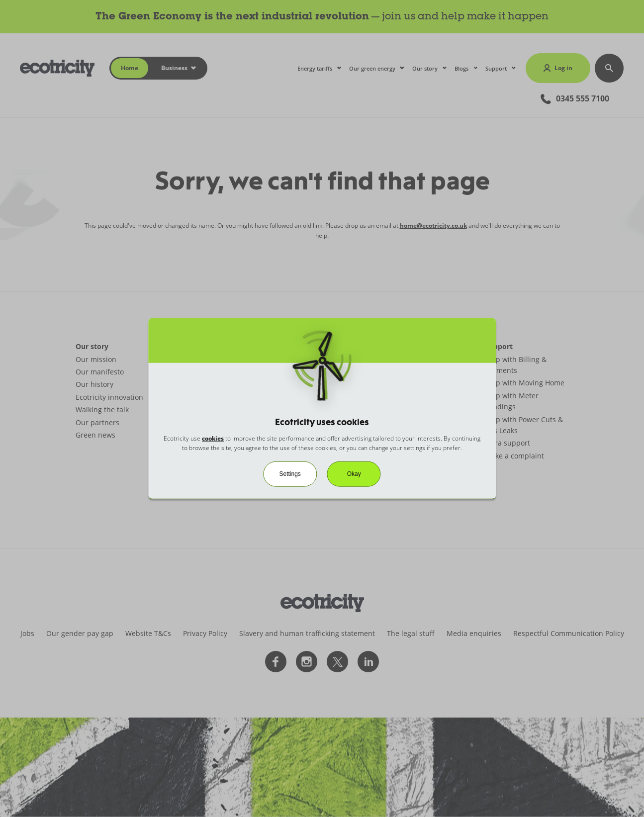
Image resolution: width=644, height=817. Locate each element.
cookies (213, 438)
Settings (290, 474)
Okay (354, 474)
